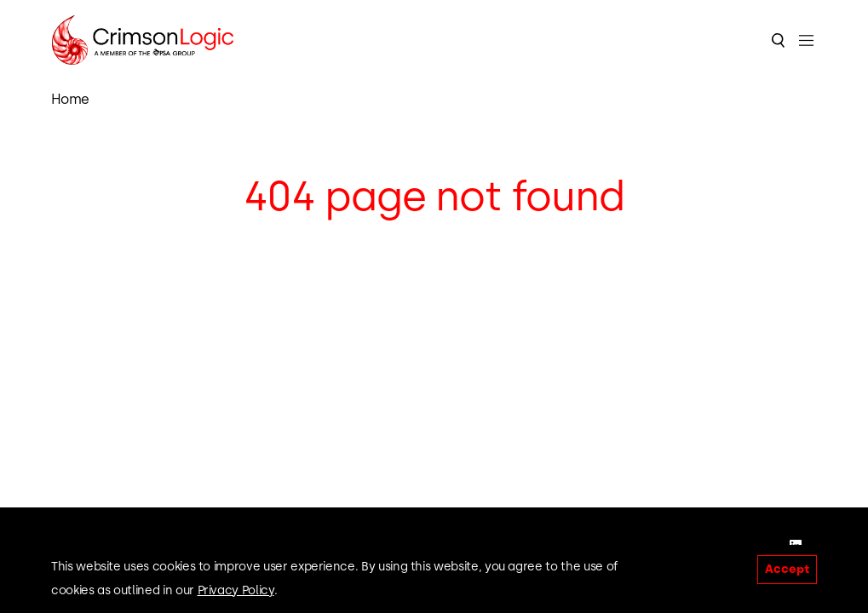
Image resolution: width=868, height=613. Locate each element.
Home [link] (70, 99)
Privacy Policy (236, 590)
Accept (787, 569)
